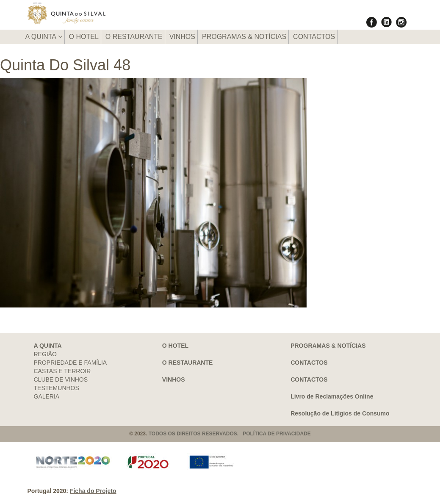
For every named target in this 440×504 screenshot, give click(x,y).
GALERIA (47, 396)
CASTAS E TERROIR (62, 371)
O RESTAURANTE (134, 37)
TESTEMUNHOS (57, 388)
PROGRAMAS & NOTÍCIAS (244, 37)
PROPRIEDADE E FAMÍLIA (71, 363)
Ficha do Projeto (93, 491)
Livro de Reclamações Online (332, 396)
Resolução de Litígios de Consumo (340, 413)
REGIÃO (45, 354)
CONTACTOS (314, 37)
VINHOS (182, 37)
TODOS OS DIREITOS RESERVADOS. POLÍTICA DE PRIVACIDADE (230, 434)
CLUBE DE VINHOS (61, 379)
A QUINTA (44, 37)
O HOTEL (84, 37)
